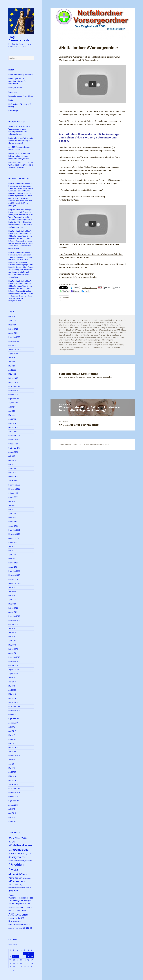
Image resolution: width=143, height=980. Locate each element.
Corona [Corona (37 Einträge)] (25, 915)
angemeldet (73, 377)
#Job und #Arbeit (118, 325)
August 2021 (13, 542)
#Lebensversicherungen (115, 328)
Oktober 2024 (13, 395)
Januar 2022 (13, 526)
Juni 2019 (12, 633)
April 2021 (12, 555)
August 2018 (13, 674)
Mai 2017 (12, 735)
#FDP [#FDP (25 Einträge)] (30, 861)
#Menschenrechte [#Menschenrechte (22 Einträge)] (26, 887)
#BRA (123, 320)
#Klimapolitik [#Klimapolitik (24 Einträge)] (27, 878)
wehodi (77, 320)
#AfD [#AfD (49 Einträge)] (11, 838)
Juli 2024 (12, 407)
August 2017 (13, 723)
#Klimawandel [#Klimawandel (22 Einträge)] (13, 885)
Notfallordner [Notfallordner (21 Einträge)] (26, 925)
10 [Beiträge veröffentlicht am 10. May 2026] (32, 957)
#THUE (99, 332)
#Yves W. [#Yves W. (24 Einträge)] (25, 911)
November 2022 (14, 489)
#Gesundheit (75, 325)
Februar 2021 (13, 563)
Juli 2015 (12, 809)
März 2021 (12, 559)
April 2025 (12, 370)
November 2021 (14, 534)
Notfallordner (91, 337)
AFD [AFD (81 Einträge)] (11, 914)
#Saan (123, 330)
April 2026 (12, 321)
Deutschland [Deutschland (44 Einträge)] (15, 921)
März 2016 (12, 776)
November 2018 (14, 661)
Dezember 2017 (14, 706)
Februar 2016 (13, 780)
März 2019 (12, 645)
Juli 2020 (12, 587)
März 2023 (12, 473)
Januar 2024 (13, 432)
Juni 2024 (12, 411)
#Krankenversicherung (96, 328)
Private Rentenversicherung (108, 337)
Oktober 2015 (13, 797)
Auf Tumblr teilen (89, 288)
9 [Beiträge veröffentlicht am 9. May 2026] (28, 957)
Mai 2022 (12, 510)
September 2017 (14, 719)
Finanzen (102, 335)
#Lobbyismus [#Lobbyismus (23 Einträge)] (21, 885)
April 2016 (12, 772)
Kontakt (11, 100)
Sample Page (13, 111)
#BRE (61, 323)
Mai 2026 (12, 317)
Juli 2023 (12, 456)
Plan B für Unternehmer (110, 347)
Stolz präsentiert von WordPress (97, 444)
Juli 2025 (12, 358)
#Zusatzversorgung (90, 335)
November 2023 (14, 440)
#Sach (67, 332)
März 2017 (12, 743)
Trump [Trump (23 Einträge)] (20, 928)
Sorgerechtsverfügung (104, 340)
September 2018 (14, 670)
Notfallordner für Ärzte (77, 345)
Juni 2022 (12, 505)
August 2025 (13, 354)
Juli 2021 (12, 546)
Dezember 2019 (14, 616)
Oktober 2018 (13, 665)
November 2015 (14, 793)
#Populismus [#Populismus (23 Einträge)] (20, 904)
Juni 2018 (12, 682)
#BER (118, 320)
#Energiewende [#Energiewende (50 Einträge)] (17, 857)
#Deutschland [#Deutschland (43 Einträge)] (15, 854)
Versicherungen (65, 342)
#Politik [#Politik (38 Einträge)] (12, 904)
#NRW (72, 330)
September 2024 (14, 399)
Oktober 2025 (13, 345)
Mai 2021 (12, 551)
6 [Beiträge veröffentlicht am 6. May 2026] (17, 957)
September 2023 (14, 448)
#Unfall (106, 332)
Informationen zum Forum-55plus (21, 96)
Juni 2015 (12, 813)
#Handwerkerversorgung (91, 325)
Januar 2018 (13, 702)
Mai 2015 (12, 817)
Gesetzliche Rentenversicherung (72, 337)
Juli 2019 (12, 629)
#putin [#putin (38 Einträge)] (27, 904)
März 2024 (12, 423)
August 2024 (13, 403)
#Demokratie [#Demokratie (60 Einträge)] (20, 850)
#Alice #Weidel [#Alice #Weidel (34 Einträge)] (21, 838)
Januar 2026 (13, 333)
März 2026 (12, 325)
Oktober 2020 (13, 579)
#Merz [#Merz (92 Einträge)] (13, 891)
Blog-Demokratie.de (19, 39)
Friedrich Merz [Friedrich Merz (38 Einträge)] (15, 924)
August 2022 (13, 497)
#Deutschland (93, 323)
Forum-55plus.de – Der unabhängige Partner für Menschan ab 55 (17, 81)
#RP (118, 330)
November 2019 (14, 620)
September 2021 (14, 538)
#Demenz (72, 323)
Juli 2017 (12, 727)
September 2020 (14, 583)
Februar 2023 (13, 477)
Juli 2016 (12, 760)
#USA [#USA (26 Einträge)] (10, 911)
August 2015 (13, 805)
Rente (73, 340)
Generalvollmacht (114, 335)
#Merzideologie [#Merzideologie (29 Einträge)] (14, 901)
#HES (104, 325)
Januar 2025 (13, 382)
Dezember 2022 (14, 485)
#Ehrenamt (104, 323)
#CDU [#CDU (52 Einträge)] (12, 842)
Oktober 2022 (13, 493)
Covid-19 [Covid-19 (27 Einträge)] (21, 918)
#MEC (61, 330)
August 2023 (13, 452)
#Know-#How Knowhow (77, 328)
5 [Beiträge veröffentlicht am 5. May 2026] (14, 957)
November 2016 (14, 756)
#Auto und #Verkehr (92, 320)
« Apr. (14, 970)
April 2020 (12, 600)
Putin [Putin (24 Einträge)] (16, 928)
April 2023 (12, 468)
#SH (94, 332)
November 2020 (14, 575)
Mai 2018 (12, 686)
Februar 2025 (13, 378)
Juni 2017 (12, 731)
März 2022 (12, 518)
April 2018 (12, 690)
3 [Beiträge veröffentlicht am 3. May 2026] (32, 954)
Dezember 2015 (14, 789)
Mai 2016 (12, 768)
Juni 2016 (12, 764)
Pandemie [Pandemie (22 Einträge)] (11, 928)
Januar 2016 (13, 784)
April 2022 (12, 514)
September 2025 (14, 349)
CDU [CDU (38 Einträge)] (19, 915)
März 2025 (12, 374)
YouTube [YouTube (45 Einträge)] (27, 928)
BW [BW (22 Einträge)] (16, 915)
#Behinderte (110, 320)
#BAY (102, 320)
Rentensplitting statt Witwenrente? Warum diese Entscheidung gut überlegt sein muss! (21, 141)
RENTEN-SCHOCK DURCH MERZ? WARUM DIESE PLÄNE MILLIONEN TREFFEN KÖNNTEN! (21, 165)
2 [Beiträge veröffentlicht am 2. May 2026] (28, 954)
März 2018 (12, 694)
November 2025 (14, 341)
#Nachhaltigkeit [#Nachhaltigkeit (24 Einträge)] (26, 901)
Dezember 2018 (14, 657)
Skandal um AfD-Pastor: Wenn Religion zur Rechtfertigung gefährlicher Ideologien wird (19, 156)
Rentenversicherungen (85, 340)
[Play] (92, 84)
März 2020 (12, 604)
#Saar (61, 332)
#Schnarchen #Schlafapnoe (81, 332)
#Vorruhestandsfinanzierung (70, 335)
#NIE (66, 330)
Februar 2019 (13, 649)
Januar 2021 (13, 567)
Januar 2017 (13, 752)
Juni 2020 (12, 592)
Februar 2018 (13, 698)
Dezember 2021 (14, 530)
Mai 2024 (12, 415)
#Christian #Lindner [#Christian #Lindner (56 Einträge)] (20, 845)
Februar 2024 (13, 427)
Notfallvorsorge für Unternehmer (87, 347)
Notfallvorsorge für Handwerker (99, 345)
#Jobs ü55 (63, 328)
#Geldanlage (64, 325)
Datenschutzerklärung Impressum (21, 75)
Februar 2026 (13, 329)
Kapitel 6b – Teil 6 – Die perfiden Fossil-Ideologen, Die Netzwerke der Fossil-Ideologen (20, 225)
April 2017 (12, 739)
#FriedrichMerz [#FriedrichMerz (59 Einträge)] (18, 874)
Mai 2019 (12, 637)
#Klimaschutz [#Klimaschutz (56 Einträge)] (17, 881)
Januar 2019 (13, 653)
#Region (102, 330)
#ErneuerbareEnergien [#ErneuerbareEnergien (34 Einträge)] (18, 860)
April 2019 (12, 641)
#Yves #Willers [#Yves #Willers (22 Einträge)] (17, 911)
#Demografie (82, 323)
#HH (108, 325)
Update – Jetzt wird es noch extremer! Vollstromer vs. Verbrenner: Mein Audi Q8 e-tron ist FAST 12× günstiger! (21, 201)
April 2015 (12, 821)
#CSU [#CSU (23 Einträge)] (10, 850)
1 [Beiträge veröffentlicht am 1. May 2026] (25, 954)
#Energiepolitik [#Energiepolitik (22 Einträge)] (27, 854)
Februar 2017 (13, 748)
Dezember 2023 (14, 436)
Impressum (13, 92)
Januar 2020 (13, 612)
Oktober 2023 (13, 444)
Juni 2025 (12, 362)
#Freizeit (113, 323)
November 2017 (14, 711)
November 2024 (14, 391)
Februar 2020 (13, 608)
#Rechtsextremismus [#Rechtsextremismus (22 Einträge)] (15, 908)
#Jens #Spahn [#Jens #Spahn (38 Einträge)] (15, 878)
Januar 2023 (13, 481)
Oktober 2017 (13, 715)
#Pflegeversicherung (83, 330)
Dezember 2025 (14, 337)
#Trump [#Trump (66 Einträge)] (26, 907)
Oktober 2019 (13, 624)
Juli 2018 (12, 678)
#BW (66, 323)
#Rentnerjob (111, 330)
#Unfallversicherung (118, 332)
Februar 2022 (13, 522)
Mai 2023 (12, 464)
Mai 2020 (12, 596)
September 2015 (14, 801)
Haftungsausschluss (16, 88)
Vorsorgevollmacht (66, 350)
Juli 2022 (12, 501)
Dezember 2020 (14, 571)
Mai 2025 (12, 366)
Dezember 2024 (14, 386)
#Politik (95, 330)
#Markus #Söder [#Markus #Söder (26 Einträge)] (14, 887)
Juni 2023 (12, 460)
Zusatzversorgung (80, 342)
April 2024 (12, 419)
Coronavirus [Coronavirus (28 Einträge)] (13, 918)
